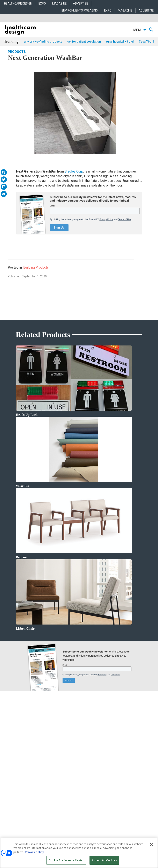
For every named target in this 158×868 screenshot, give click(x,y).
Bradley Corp (74, 178)
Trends (8, 759)
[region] (79, 853)
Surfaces (109, 770)
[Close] (151, 845)
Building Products (36, 273)
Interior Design (62, 764)
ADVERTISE (81, 3)
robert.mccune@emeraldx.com (21, 811)
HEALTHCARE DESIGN (18, 3)
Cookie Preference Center (66, 860)
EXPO (42, 3)
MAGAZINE (59, 3)
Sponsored (10, 764)
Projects (8, 754)
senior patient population (84, 42)
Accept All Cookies (104, 860)
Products (17, 58)
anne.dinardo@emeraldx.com (21, 798)
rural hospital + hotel (120, 42)
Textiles (108, 775)
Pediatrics (59, 775)
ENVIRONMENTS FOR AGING (80, 10)
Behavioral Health (63, 759)
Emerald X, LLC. (73, 837)
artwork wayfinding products (43, 42)
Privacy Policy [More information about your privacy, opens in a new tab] (34, 852)
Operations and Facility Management (74, 770)
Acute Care (60, 749)
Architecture (60, 754)
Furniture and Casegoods (118, 764)
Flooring (109, 759)
